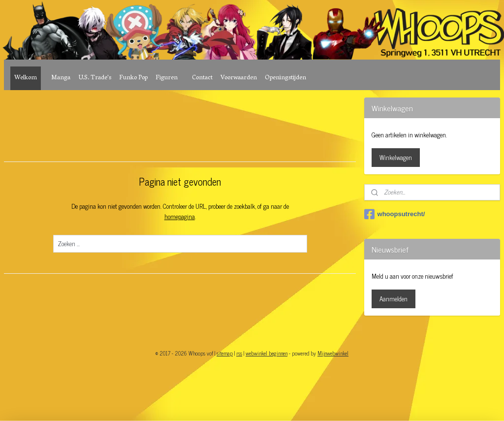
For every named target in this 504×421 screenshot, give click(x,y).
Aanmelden (394, 299)
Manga (61, 78)
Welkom (26, 78)
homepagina (180, 216)
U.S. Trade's (95, 78)
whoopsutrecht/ (395, 214)
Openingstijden (285, 78)
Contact (202, 78)
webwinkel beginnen (267, 353)
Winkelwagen (396, 157)
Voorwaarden (239, 78)
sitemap (225, 353)
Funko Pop (133, 78)
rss (239, 353)
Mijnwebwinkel (333, 353)
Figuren (167, 78)
